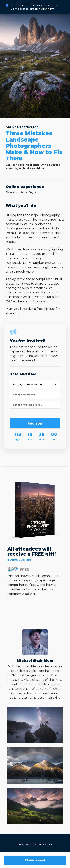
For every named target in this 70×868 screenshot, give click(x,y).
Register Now (44, 9)
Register (35, 423)
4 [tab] (40, 114)
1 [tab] (25, 114)
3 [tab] (35, 114)
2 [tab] (30, 114)
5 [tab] (46, 114)
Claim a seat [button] (35, 860)
